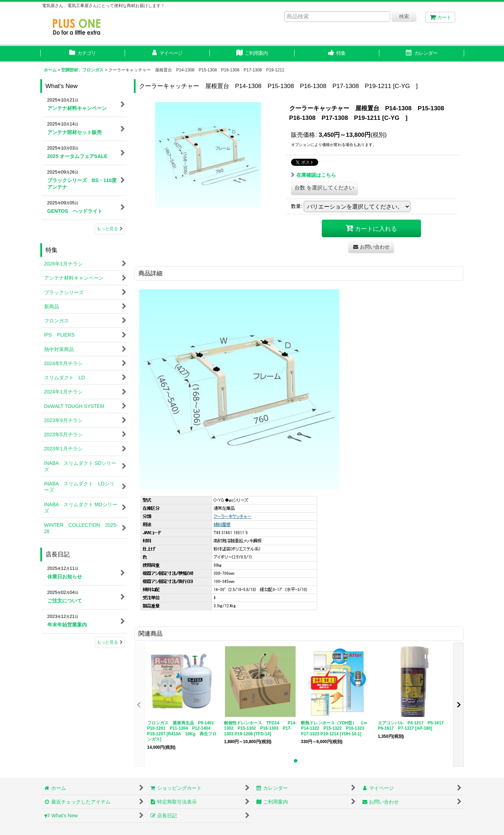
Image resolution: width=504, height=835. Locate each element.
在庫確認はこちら (313, 175)
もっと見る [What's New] (110, 229)
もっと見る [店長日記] (110, 642)
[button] (337, 54)
